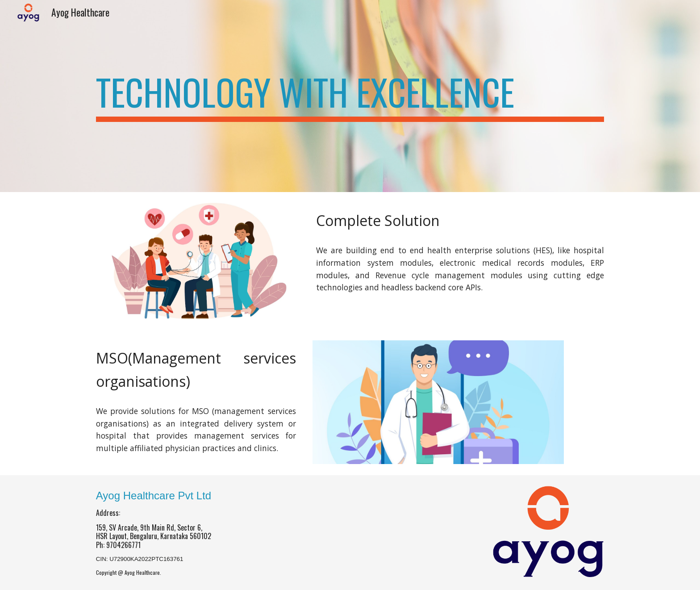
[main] (350, 96)
